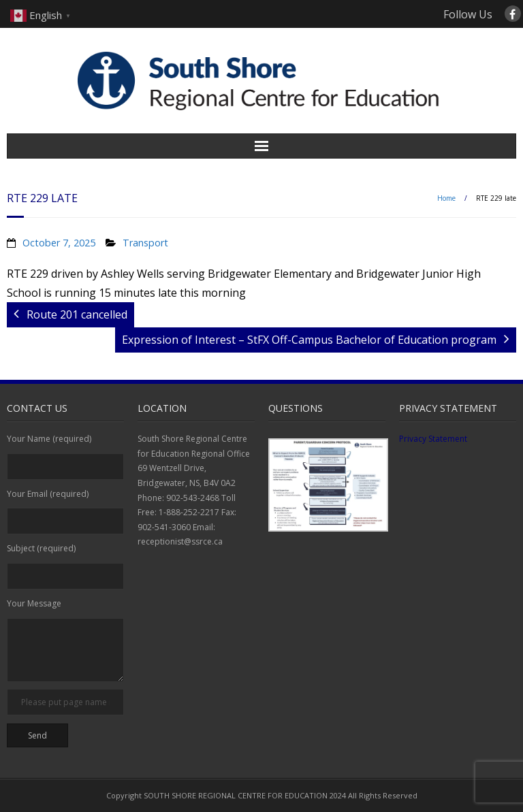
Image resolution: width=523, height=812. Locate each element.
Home (446, 198)
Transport (145, 243)
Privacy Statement (433, 439)
